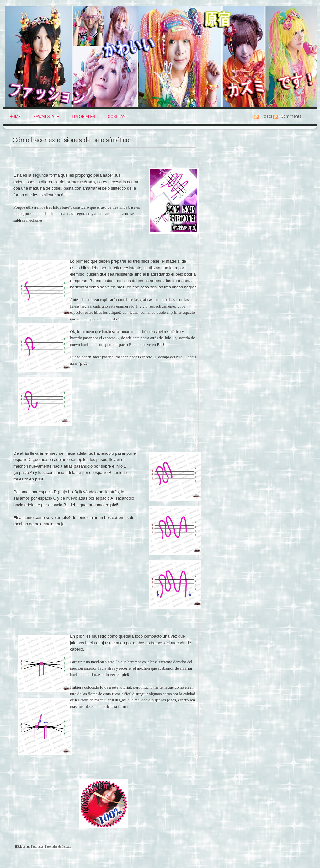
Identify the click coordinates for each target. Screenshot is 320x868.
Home (15, 117)
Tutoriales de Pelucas (58, 846)
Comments (291, 117)
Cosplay (117, 117)
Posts (267, 117)
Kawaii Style (46, 117)
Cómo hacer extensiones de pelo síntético (71, 140)
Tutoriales (83, 117)
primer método (80, 182)
